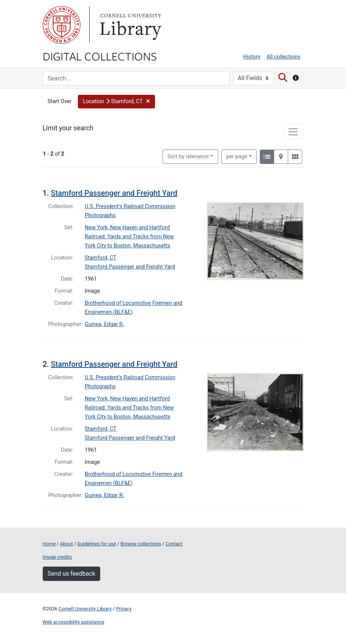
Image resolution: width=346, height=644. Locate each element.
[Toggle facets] (293, 132)
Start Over (60, 101)
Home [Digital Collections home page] (49, 544)
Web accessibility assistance (74, 622)
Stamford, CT (101, 258)
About (67, 544)
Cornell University (62, 25)
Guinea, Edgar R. (104, 324)
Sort (188, 157)
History (252, 57)
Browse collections (141, 544)
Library (130, 25)
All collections (284, 57)
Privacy (124, 609)
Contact (174, 544)
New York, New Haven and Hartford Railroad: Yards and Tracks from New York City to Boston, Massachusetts (129, 237)
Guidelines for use (96, 544)
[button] (116, 102)
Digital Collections (100, 56)
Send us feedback (71, 574)
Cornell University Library (85, 609)
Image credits (57, 557)
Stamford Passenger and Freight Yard (114, 193)
